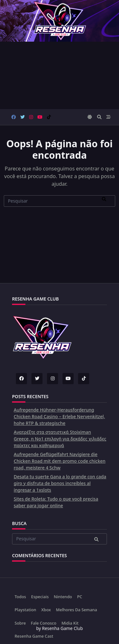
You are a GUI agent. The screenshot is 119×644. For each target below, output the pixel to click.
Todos (20, 597)
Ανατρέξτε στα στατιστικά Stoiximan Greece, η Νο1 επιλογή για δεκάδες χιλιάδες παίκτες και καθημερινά (60, 439)
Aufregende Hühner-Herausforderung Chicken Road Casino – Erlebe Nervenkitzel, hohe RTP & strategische (59, 416)
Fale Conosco (43, 623)
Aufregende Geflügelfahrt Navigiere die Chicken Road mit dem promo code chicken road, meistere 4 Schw (60, 461)
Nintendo (63, 597)
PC (80, 597)
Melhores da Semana (76, 610)
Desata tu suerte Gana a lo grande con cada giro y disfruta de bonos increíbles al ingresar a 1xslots (60, 483)
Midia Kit (70, 623)
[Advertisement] (60, 75)
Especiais (40, 597)
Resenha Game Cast (34, 636)
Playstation (25, 610)
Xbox (46, 610)
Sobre (20, 623)
